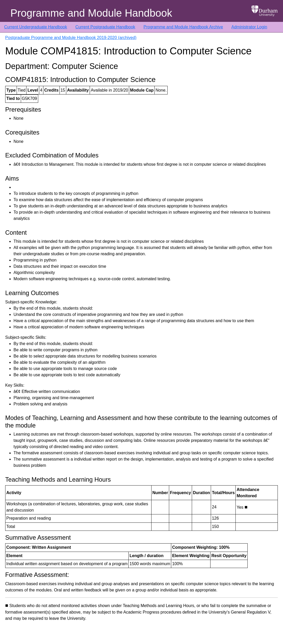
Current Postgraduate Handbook (105, 27)
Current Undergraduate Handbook (36, 27)
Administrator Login (249, 27)
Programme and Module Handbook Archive (183, 27)
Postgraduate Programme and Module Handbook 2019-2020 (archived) (71, 38)
